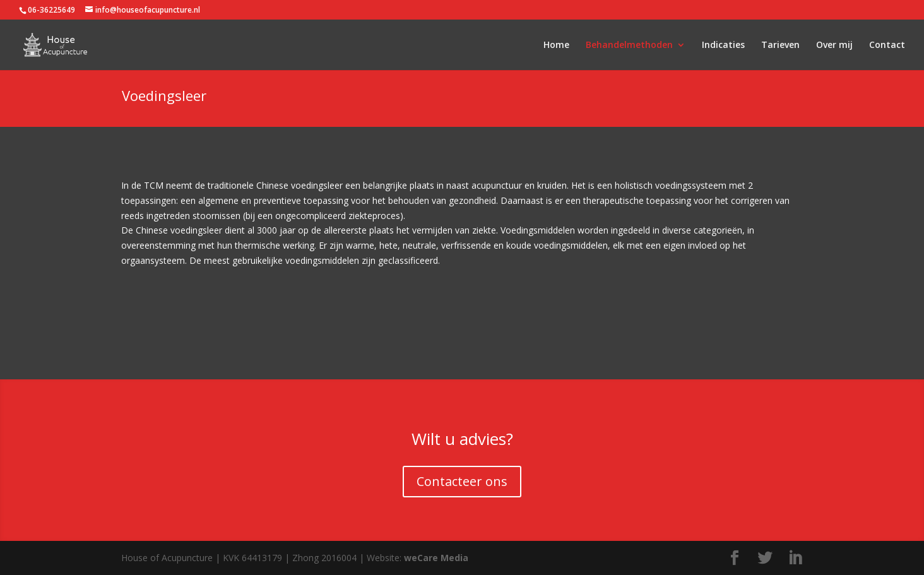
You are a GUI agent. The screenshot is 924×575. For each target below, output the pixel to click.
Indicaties (723, 45)
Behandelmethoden (629, 45)
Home (556, 45)
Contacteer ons (462, 481)
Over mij (834, 45)
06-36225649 (51, 10)
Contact (887, 45)
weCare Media (436, 558)
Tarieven (780, 45)
